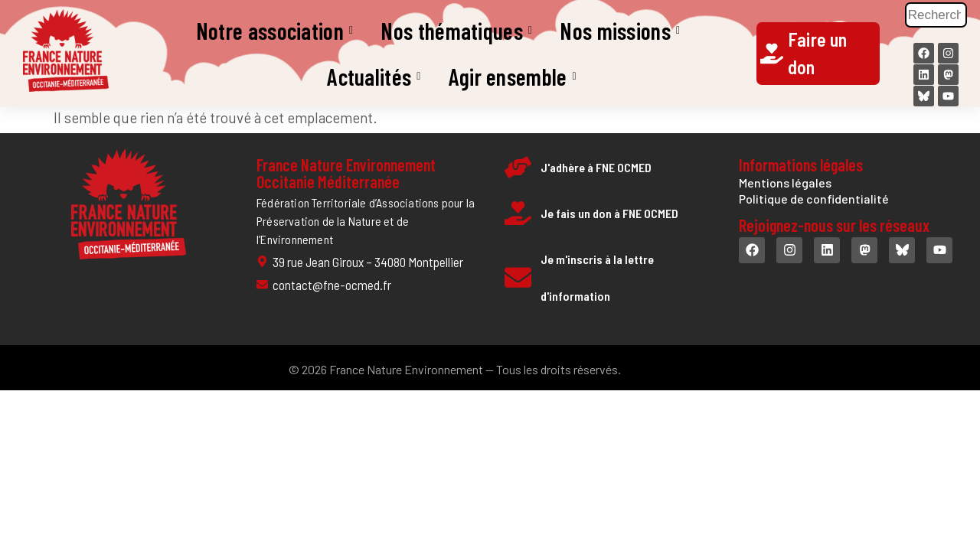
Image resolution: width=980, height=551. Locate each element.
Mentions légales (785, 183)
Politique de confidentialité (814, 199)
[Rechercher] (936, 15)
